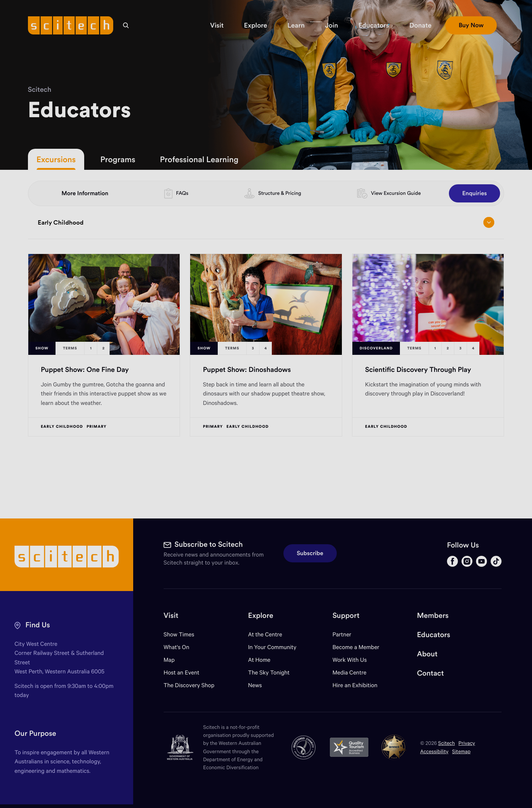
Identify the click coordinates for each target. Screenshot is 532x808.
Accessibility (434, 751)
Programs (118, 159)
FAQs (182, 193)
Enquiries (475, 193)
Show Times (179, 634)
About (427, 654)
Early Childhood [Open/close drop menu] (266, 222)
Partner (342, 634)
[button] (217, 25)
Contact (430, 673)
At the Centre (265, 634)
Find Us (38, 625)
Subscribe (310, 553)
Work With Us (349, 660)
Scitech (40, 90)
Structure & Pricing (280, 193)
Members (433, 616)
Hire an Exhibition (355, 685)
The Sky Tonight (269, 672)
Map (174, 660)
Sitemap (461, 751)
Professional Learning (199, 159)
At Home (259, 660)
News (255, 685)
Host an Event (182, 672)
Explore (261, 616)
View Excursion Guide (396, 193)
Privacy (467, 743)
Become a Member (356, 647)
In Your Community (272, 647)
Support (346, 616)
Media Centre (349, 672)
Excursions (56, 159)
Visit (171, 616)
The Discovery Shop (189, 685)
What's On (177, 647)
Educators (434, 635)
